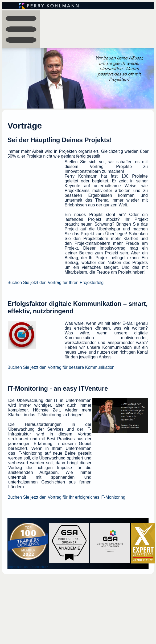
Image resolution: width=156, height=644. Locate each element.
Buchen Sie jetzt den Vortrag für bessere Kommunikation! (61, 367)
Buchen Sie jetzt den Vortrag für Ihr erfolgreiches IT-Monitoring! (67, 497)
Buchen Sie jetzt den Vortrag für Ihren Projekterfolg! (56, 283)
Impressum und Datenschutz (28, 567)
